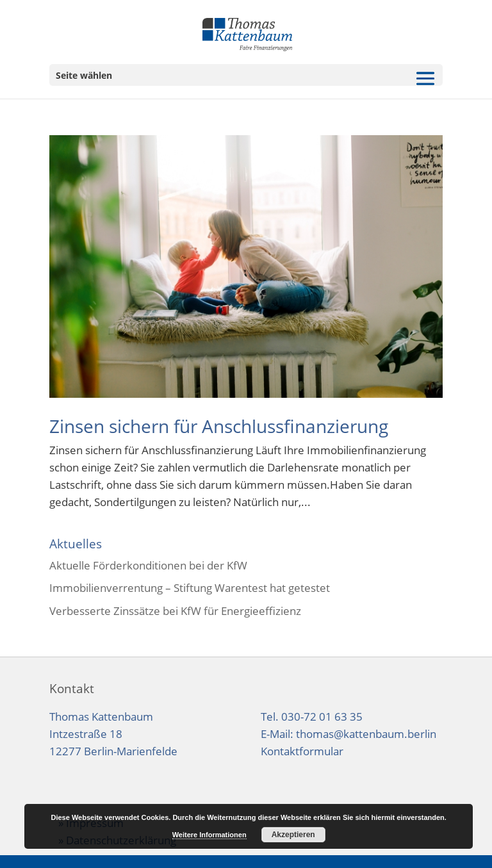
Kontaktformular (302, 751)
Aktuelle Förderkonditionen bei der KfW (148, 565)
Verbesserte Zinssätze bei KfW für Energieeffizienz (175, 611)
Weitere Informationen (209, 835)
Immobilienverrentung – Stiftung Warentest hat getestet (190, 588)
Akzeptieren (293, 835)
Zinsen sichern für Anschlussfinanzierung (219, 426)
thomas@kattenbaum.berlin (366, 734)
